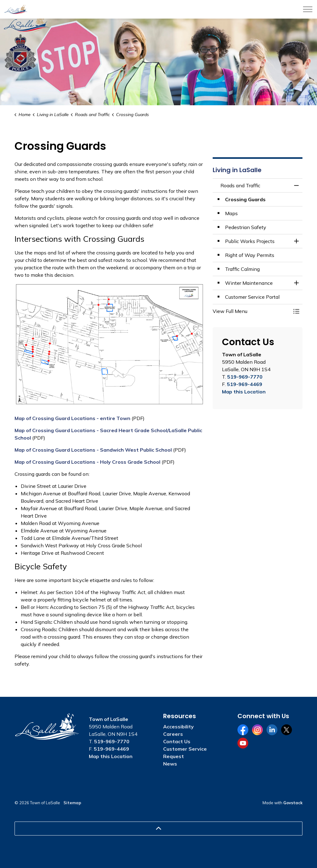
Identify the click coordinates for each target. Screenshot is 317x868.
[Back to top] (158, 829)
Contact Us (177, 741)
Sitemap (72, 803)
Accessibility (178, 727)
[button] (251, 311)
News (170, 764)
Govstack (293, 803)
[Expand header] (308, 9)
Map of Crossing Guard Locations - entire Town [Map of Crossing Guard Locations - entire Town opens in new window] (72, 418)
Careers (173, 734)
